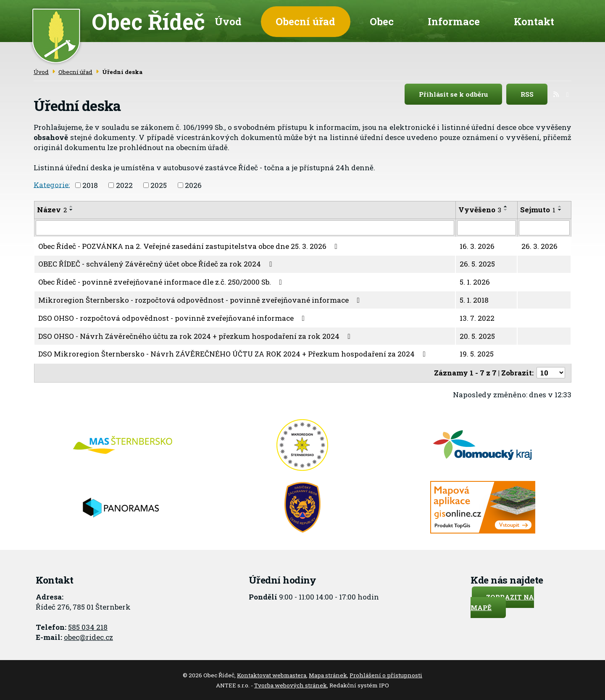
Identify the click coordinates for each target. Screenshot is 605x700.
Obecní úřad (305, 21)
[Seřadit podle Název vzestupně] (71, 206)
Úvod (228, 21)
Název (52, 209)
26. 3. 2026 (539, 245)
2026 (193, 184)
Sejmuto (538, 209)
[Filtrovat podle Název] (245, 227)
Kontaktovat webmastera (272, 674)
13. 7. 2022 (477, 317)
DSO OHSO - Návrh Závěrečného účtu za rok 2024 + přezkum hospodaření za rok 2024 (196, 335)
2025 (159, 184)
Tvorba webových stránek (291, 684)
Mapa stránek (328, 674)
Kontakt (534, 21)
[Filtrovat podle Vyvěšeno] (487, 227)
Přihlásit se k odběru (461, 93)
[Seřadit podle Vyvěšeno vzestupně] (506, 206)
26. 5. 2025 (477, 263)
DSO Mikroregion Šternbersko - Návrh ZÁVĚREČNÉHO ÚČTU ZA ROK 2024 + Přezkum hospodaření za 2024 (234, 353)
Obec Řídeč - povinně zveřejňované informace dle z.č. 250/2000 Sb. (162, 281)
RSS (534, 93)
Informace (454, 21)
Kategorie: (52, 184)
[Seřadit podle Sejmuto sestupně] (560, 209)
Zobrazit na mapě (502, 601)
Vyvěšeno (480, 209)
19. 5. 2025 (477, 353)
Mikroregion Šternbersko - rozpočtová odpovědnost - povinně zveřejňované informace (201, 299)
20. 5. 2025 (477, 335)
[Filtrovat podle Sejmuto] (544, 227)
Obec (382, 21)
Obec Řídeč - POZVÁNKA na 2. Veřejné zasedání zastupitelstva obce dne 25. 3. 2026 (189, 245)
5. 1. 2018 (474, 299)
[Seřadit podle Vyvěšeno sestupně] (506, 209)
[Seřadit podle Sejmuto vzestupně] (560, 206)
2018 (90, 184)
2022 (124, 184)
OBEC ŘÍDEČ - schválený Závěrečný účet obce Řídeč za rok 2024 (157, 263)
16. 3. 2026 (477, 245)
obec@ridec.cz (88, 636)
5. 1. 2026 (475, 281)
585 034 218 (88, 626)
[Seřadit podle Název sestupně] (71, 209)
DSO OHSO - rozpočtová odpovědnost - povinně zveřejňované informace (173, 317)
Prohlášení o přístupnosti (386, 674)
